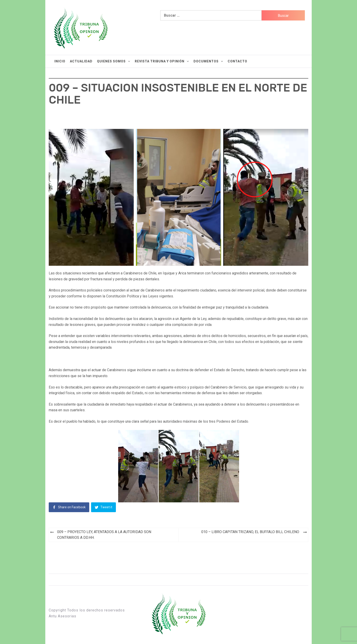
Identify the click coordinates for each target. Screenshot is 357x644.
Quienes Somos (114, 61)
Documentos (208, 61)
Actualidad (81, 61)
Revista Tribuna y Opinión (162, 61)
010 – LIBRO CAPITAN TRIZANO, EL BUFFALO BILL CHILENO (250, 532)
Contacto (237, 61)
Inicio (60, 61)
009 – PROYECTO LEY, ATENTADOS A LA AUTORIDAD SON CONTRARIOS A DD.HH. (104, 535)
